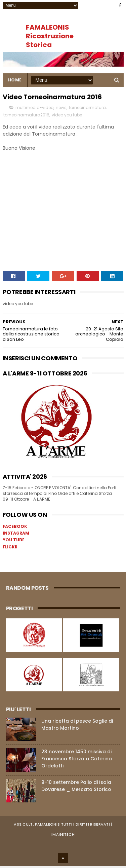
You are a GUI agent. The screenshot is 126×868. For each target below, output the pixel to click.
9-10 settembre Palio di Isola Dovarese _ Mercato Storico (76, 787)
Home (15, 82)
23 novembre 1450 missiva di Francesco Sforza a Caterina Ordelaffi (77, 760)
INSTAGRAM (16, 535)
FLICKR (10, 549)
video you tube (67, 117)
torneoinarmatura (87, 110)
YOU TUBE (14, 542)
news (61, 110)
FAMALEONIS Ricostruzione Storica (50, 36)
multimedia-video (34, 110)
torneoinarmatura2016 (26, 117)
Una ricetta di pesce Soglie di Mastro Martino (77, 726)
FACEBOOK (15, 528)
